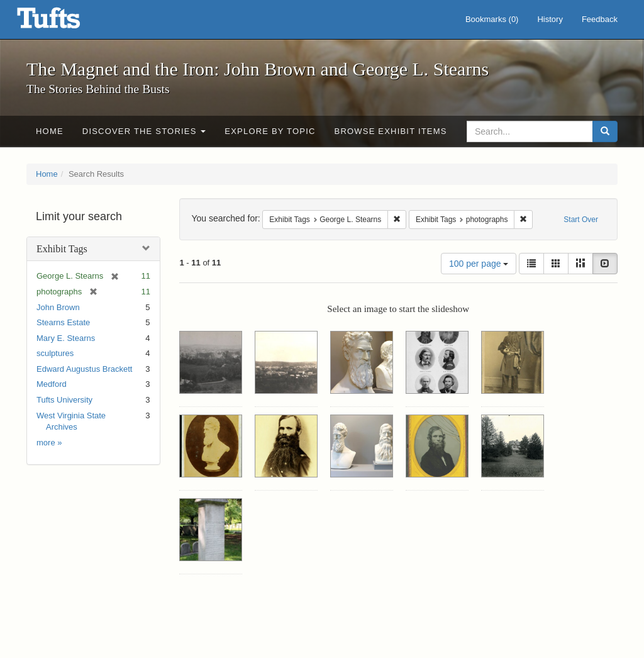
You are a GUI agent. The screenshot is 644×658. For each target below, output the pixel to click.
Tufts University (64, 400)
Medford (52, 384)
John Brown (58, 307)
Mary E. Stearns (66, 338)
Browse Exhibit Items (391, 131)
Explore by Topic (270, 131)
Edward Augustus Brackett (84, 369)
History (550, 19)
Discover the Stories (144, 131)
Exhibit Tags (62, 249)
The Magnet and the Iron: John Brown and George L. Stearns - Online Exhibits (64, 22)
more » (49, 443)
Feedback (600, 19)
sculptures (55, 353)
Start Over (581, 220)
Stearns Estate (63, 322)
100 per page (479, 264)
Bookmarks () (492, 19)
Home (50, 131)
